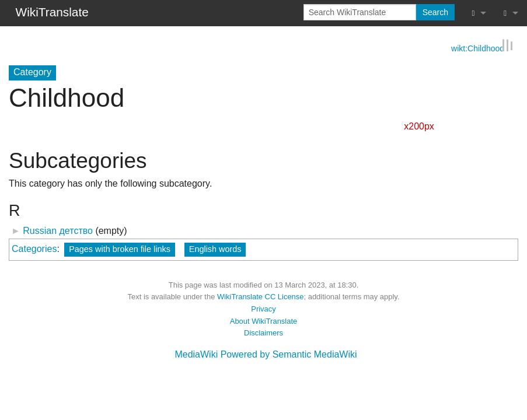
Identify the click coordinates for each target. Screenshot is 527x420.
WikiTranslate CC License (261, 296)
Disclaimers (263, 332)
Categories (34, 248)
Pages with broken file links (120, 249)
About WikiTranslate (263, 321)
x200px (419, 126)
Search (435, 12)
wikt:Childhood (478, 47)
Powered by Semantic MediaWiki (289, 354)
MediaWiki (196, 354)
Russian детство (58, 230)
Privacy (263, 308)
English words (215, 249)
